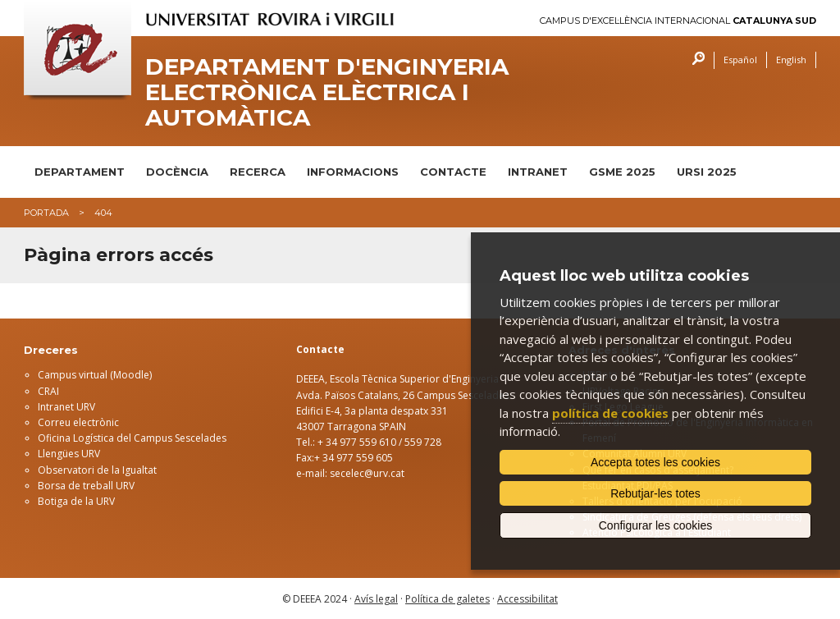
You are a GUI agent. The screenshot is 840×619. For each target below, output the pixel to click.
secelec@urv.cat (367, 473)
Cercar (694, 60)
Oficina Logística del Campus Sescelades (132, 438)
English (791, 60)
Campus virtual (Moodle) (95, 375)
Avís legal (376, 599)
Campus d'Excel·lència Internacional (678, 21)
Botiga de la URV (76, 501)
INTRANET (538, 172)
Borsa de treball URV (86, 486)
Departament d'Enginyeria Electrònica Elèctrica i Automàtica (327, 92)
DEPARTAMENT (80, 172)
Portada (46, 213)
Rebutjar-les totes (655, 493)
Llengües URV (69, 454)
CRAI (48, 391)
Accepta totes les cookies (655, 462)
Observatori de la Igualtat (97, 470)
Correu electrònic (78, 422)
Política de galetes (447, 599)
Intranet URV (66, 407)
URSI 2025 (707, 172)
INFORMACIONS (353, 172)
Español (740, 60)
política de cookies (610, 413)
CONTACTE (453, 172)
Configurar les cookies (656, 525)
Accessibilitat (527, 599)
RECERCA (258, 172)
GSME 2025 (622, 172)
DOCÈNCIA (177, 172)
